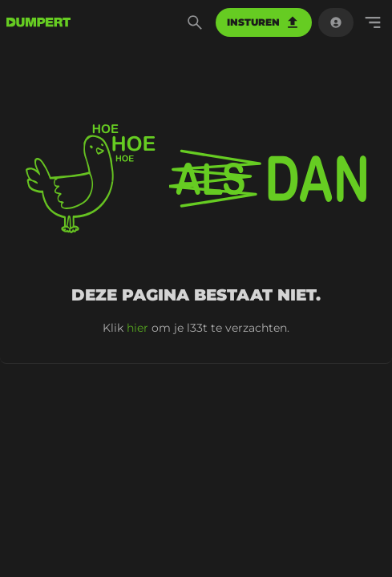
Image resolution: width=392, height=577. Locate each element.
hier (137, 328)
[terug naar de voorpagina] (38, 22)
